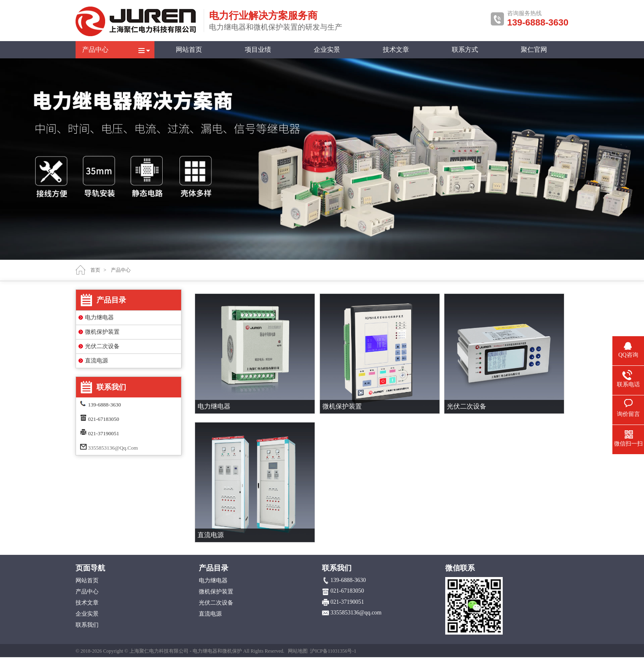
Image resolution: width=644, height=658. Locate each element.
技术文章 (396, 50)
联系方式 (465, 50)
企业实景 (327, 50)
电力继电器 (99, 317)
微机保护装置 (102, 332)
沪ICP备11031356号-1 (333, 651)
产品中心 (95, 50)
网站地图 (298, 651)
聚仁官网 (534, 50)
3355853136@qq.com (113, 448)
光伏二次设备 (102, 346)
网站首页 (189, 50)
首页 (95, 270)
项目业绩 (258, 50)
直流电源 (97, 361)
